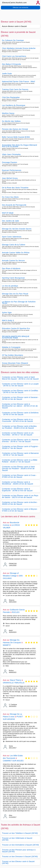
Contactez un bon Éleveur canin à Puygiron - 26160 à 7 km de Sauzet (20, 447)
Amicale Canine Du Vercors (13, 261)
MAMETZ (7, 645)
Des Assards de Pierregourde (14, 205)
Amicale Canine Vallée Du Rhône (16, 253)
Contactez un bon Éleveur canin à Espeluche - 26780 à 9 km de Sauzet (17, 490)
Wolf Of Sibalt (8, 213)
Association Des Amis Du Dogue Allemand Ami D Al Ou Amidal (19, 146)
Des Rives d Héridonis (11, 268)
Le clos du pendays (10, 286)
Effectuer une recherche (20, 8)
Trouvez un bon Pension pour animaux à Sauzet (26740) (19, 851)
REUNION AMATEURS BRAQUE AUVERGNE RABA (16, 337)
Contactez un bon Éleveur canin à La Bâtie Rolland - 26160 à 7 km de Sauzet (20, 461)
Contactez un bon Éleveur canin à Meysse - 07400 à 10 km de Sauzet (20, 510)
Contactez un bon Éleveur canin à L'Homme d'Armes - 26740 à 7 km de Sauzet (20, 441)
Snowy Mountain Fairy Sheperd (15, 363)
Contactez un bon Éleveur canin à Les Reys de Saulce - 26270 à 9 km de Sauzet (20, 496)
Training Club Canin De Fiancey (15, 89)
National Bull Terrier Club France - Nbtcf (18, 81)
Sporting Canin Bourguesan (13, 278)
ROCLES (16, 612)
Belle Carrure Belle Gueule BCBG (16, 137)
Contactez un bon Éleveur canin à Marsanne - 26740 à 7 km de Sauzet (20, 454)
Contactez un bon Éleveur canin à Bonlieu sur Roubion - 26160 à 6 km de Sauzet (19, 427)
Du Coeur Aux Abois (10, 197)
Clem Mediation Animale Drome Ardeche (19, 48)
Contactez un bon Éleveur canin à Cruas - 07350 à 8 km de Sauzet (19, 476)
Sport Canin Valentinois (12, 237)
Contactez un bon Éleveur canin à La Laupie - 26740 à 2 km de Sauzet (20, 385)
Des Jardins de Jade (10, 221)
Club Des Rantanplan (11, 97)
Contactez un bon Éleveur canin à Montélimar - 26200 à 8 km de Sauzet (18, 483)
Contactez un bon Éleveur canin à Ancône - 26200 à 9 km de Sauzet (20, 503)
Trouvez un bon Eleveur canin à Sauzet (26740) (18, 862)
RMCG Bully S (8, 320)
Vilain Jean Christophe (11, 154)
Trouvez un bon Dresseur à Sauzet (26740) (20, 857)
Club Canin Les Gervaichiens (14, 56)
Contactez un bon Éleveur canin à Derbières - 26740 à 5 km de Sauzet (20, 414)
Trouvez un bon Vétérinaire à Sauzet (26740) (17, 839)
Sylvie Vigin (7, 313)
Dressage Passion (10, 162)
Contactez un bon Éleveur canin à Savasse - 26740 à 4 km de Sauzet (20, 398)
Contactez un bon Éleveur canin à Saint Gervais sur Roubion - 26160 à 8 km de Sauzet (18, 468)
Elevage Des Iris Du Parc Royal (15, 294)
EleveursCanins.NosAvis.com (14, 3)
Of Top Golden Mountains (13, 355)
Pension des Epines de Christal (15, 129)
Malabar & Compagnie (11, 347)
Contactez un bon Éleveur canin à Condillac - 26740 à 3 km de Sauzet (20, 391)
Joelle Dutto (7, 74)
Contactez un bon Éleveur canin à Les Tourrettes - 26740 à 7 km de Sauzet (18, 434)
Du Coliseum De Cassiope (13, 40)
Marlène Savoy (8, 113)
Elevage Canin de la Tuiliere (14, 245)
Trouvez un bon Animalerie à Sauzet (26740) (20, 845)
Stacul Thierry (16, 680)
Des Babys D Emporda (11, 64)
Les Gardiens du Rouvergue (14, 105)
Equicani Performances (12, 170)
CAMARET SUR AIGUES (13, 761)
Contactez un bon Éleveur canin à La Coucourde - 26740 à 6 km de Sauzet (17, 420)
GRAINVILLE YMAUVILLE (14, 683)
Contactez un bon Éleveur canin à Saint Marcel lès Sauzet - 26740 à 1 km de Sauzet (20, 378)
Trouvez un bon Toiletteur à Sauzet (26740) (20, 833)
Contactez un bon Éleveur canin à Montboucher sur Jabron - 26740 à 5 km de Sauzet (20, 406)
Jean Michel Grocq (10, 178)
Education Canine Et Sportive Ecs (16, 328)
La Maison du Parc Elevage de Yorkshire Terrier (19, 302)
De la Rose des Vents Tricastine (15, 188)
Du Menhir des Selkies (11, 121)
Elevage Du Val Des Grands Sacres (17, 229)
